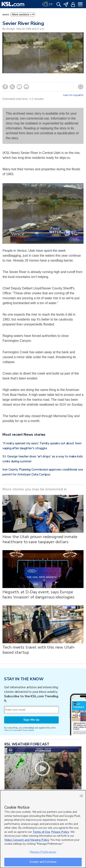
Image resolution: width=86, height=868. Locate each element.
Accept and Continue (43, 862)
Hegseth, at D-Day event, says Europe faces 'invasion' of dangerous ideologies (38, 595)
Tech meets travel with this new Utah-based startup (39, 650)
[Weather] (48, 4)
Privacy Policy (60, 832)
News (6, 15)
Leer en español (73, 95)
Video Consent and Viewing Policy (27, 840)
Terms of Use (10, 730)
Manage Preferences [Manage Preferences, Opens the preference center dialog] (43, 852)
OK (81, 796)
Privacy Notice (27, 730)
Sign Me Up (31, 720)
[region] (43, 829)
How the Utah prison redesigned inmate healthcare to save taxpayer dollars (40, 539)
